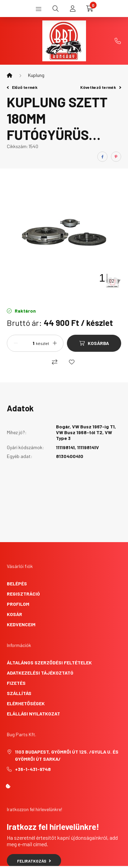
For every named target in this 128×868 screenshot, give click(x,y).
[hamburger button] (39, 9)
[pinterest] (116, 157)
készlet (42, 343)
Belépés (17, 583)
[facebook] (102, 157)
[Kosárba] (94, 343)
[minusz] (16, 343)
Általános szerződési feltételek (49, 662)
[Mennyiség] (28, 343)
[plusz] (55, 343)
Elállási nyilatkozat (33, 714)
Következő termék (101, 87)
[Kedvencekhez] (72, 362)
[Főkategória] (10, 75)
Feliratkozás (34, 861)
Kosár (15, 614)
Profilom (18, 604)
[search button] (56, 9)
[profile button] (73, 9)
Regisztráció (23, 594)
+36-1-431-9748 (118, 41)
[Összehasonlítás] (55, 362)
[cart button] (90, 9)
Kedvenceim (21, 624)
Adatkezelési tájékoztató (40, 673)
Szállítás (19, 693)
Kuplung (36, 75)
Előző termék (22, 87)
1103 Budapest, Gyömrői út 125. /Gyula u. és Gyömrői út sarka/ (67, 755)
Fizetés (16, 683)
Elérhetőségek (26, 703)
